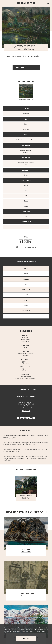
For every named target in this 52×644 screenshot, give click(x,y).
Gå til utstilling (26, 596)
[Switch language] (48, 3)
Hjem (9, 56)
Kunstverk (20, 68)
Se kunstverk (26, 552)
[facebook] (21, 241)
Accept (26, 639)
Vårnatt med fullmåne (32, 56)
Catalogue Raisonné (18, 56)
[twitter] (26, 241)
